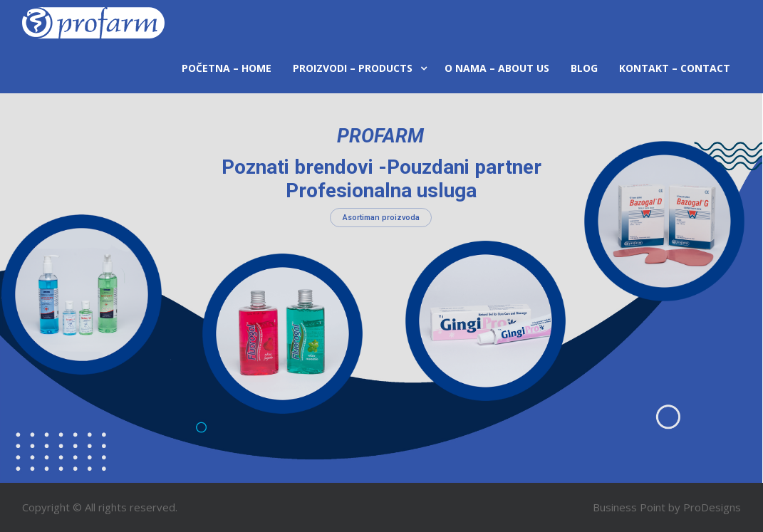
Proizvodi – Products (353, 68)
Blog (584, 68)
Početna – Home (227, 68)
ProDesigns (712, 507)
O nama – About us (497, 68)
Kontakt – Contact (675, 68)
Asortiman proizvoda (381, 218)
